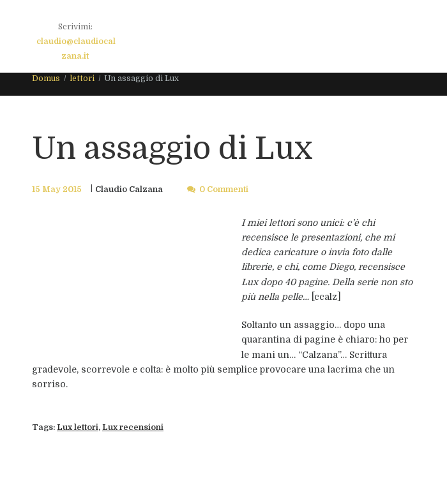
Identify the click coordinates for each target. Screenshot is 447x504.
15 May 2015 (57, 189)
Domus (46, 78)
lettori (82, 78)
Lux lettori (78, 427)
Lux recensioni (133, 427)
